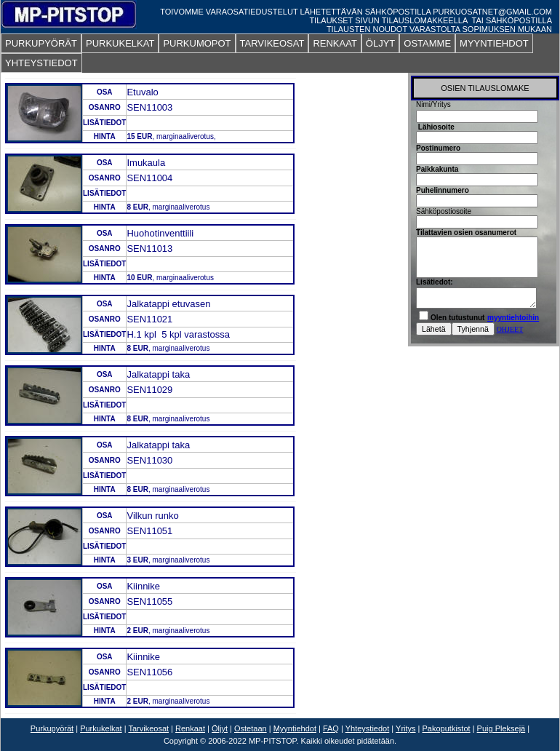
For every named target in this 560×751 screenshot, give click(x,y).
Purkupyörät (52, 728)
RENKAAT (335, 43)
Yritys (406, 728)
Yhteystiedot (368, 728)
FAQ (331, 728)
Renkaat (190, 728)
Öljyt (220, 728)
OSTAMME (427, 43)
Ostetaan (251, 728)
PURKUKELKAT (120, 43)
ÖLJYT (380, 43)
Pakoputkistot (447, 728)
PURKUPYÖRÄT (41, 43)
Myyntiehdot (295, 728)
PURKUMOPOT (197, 43)
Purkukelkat (101, 728)
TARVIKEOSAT (272, 43)
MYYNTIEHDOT (494, 43)
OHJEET (510, 329)
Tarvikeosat (148, 728)
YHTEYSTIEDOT (41, 63)
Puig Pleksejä (501, 728)
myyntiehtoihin (513, 318)
